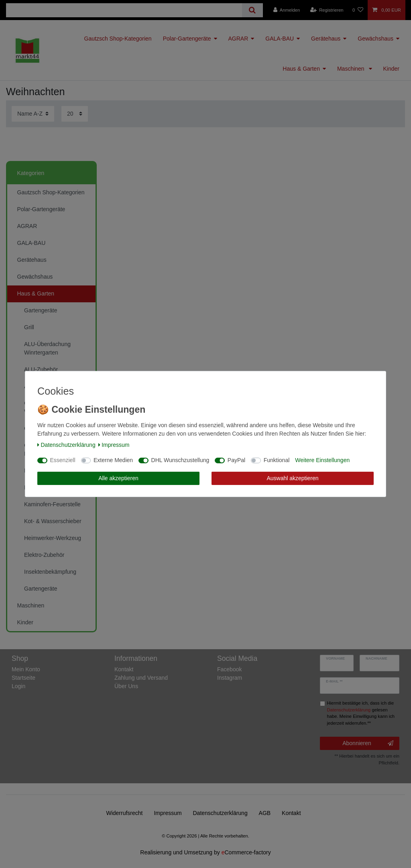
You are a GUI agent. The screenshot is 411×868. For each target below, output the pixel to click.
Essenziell (63, 460)
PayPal (236, 460)
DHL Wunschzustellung (180, 460)
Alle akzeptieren (118, 478)
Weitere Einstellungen (322, 460)
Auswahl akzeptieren (292, 478)
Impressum (114, 445)
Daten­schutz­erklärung (66, 445)
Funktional (277, 460)
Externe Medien (113, 460)
